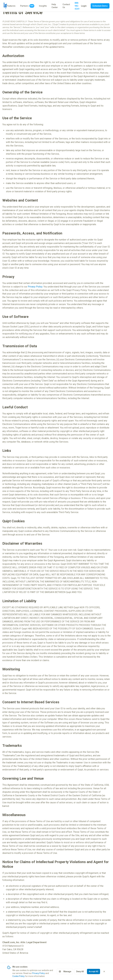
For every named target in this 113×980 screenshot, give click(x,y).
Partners (27, 6)
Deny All (80, 974)
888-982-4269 (77, 6)
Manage (65, 974)
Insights (43, 6)
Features (11, 6)
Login (84, 6)
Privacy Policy (35, 287)
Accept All (94, 974)
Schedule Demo (100, 6)
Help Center (55, 6)
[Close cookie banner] (104, 974)
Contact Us (66, 6)
